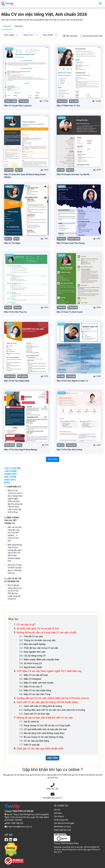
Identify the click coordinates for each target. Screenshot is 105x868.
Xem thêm (53, 459)
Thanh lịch (9, 170)
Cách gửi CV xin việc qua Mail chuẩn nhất (40, 749)
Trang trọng (24, 101)
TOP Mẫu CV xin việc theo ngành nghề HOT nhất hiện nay (49, 671)
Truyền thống (10, 376)
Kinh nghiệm (22, 376)
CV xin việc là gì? (26, 625)
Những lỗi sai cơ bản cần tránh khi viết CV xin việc (45, 718)
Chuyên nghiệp (11, 101)
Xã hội (16, 239)
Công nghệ (74, 101)
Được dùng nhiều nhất (93, 36)
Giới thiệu (58, 813)
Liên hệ (57, 810)
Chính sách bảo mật (62, 830)
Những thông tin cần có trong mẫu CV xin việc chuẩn (46, 632)
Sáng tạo (70, 170)
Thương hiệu (62, 101)
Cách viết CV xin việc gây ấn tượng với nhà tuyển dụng (47, 702)
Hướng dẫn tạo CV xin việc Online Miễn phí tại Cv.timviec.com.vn (53, 698)
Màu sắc (19, 170)
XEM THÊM (52, 758)
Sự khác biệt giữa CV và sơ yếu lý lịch (38, 629)
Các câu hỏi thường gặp (64, 823)
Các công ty (59, 816)
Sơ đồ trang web (61, 820)
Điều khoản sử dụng (62, 827)
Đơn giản (61, 170)
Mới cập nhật (72, 36)
